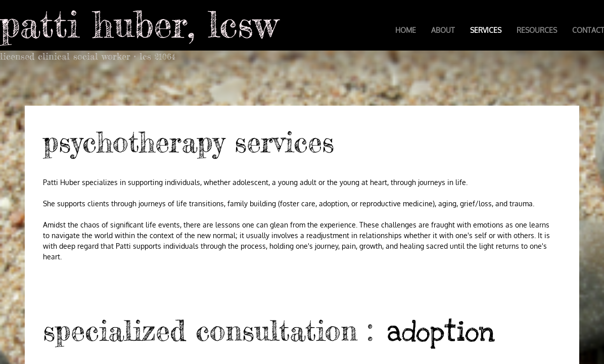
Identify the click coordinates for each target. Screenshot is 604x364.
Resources (537, 30)
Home (406, 30)
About (443, 30)
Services (486, 30)
